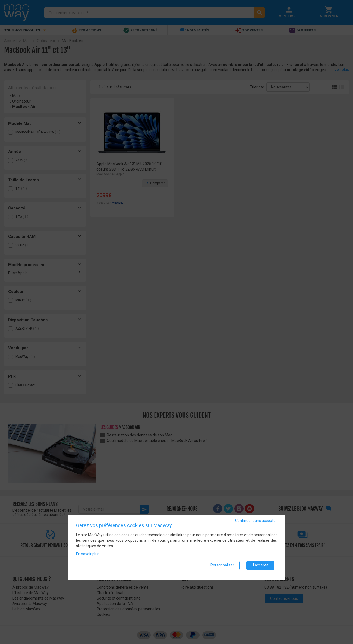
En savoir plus (88, 555)
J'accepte (260, 567)
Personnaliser (222, 567)
